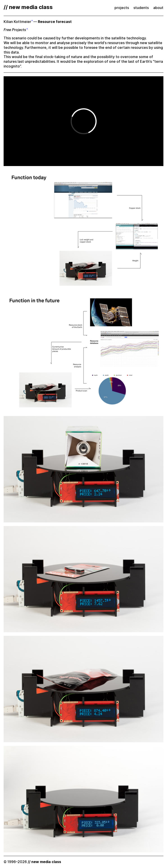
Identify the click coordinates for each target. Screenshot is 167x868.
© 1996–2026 (32, 862)
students (141, 8)
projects (122, 8)
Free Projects (15, 30)
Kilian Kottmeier (17, 22)
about (158, 8)
